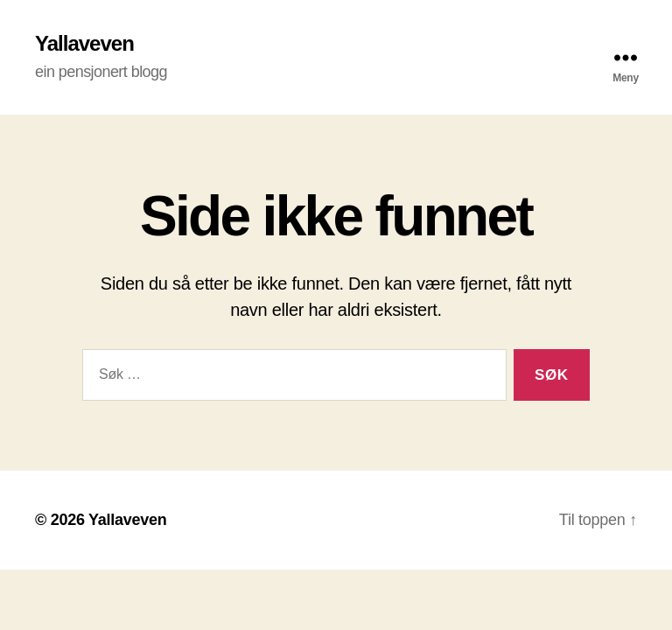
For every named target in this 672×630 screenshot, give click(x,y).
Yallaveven (84, 44)
